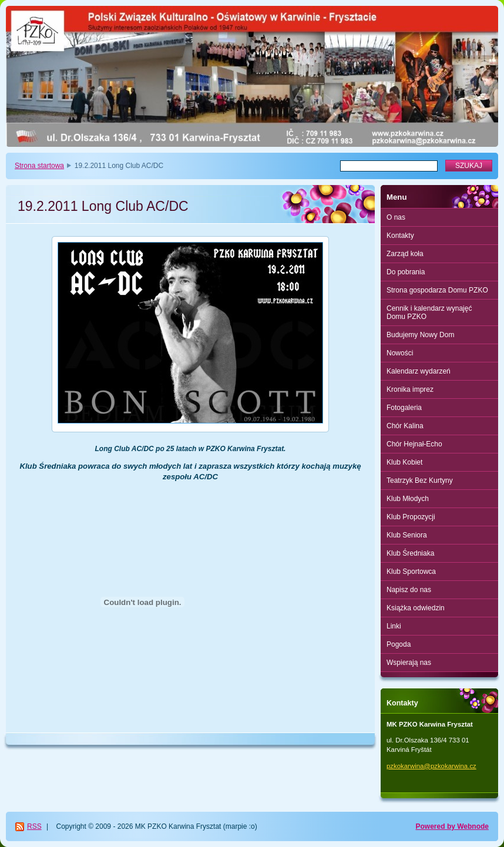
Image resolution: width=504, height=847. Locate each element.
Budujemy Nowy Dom (420, 335)
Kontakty (400, 236)
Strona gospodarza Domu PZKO (437, 290)
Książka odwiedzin (416, 608)
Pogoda (399, 644)
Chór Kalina (405, 426)
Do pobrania (406, 272)
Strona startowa (39, 166)
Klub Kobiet (404, 462)
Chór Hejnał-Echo (414, 444)
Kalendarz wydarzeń (419, 371)
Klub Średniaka (410, 553)
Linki (394, 626)
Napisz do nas (409, 590)
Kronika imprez (410, 389)
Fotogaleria (404, 408)
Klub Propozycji (411, 517)
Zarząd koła (405, 254)
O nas (396, 217)
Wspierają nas (409, 663)
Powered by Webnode (452, 826)
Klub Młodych (408, 499)
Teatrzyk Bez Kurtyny (420, 480)
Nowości (400, 353)
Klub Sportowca (411, 572)
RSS (34, 826)
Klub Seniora (407, 535)
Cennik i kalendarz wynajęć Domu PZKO (429, 312)
